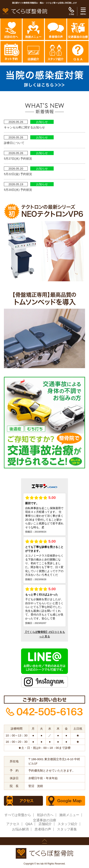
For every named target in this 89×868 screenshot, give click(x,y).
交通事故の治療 (45, 820)
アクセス (13, 824)
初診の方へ (45, 815)
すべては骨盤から (18, 815)
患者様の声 (43, 829)
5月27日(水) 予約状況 (18, 158)
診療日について (14, 143)
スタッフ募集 (67, 829)
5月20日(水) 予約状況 (18, 190)
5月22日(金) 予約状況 (18, 174)
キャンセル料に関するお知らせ (24, 127)
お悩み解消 (20, 829)
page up (44, 841)
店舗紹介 (45, 824)
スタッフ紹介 (68, 824)
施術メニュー (69, 815)
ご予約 (71, 11)
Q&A (29, 824)
